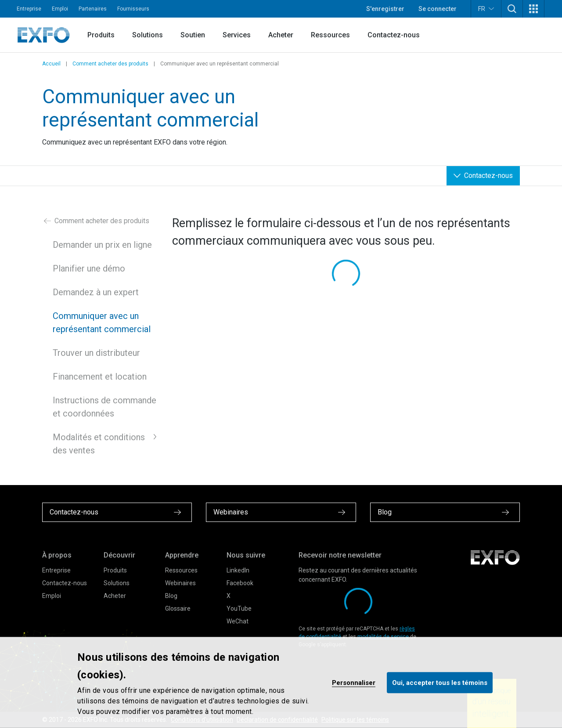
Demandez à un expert (96, 292)
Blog (171, 596)
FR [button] (486, 9)
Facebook (240, 583)
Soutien (193, 35)
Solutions (148, 35)
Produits (101, 35)
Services (237, 35)
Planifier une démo (89, 268)
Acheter (281, 35)
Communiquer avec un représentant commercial (102, 322)
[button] (512, 9)
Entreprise (29, 9)
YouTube (239, 608)
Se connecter (438, 9)
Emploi (60, 9)
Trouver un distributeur (96, 353)
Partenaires (93, 9)
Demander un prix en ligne (102, 245)
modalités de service (383, 637)
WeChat (238, 621)
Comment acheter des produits (110, 64)
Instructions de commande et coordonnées (104, 407)
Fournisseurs (133, 9)
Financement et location (100, 377)
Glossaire (178, 608)
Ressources (330, 35)
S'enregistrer (385, 9)
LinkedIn (238, 570)
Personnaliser (354, 682)
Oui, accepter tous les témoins (440, 682)
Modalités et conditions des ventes (99, 444)
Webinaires (180, 583)
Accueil (51, 64)
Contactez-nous (394, 35)
